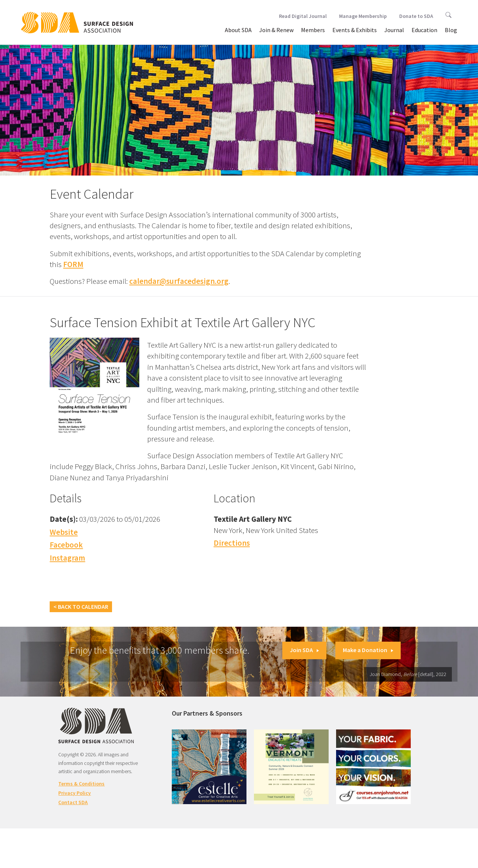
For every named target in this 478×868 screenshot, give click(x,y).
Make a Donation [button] (368, 650)
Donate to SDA (416, 16)
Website (64, 532)
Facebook (66, 545)
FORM (73, 264)
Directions (232, 543)
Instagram (67, 558)
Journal (394, 30)
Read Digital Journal (303, 16)
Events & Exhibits (355, 30)
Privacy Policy (75, 793)
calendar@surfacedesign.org (179, 281)
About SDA (238, 30)
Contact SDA (73, 802)
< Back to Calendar (81, 607)
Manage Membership (363, 16)
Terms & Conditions (81, 784)
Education (424, 30)
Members (313, 30)
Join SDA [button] (304, 650)
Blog (451, 30)
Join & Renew (276, 30)
